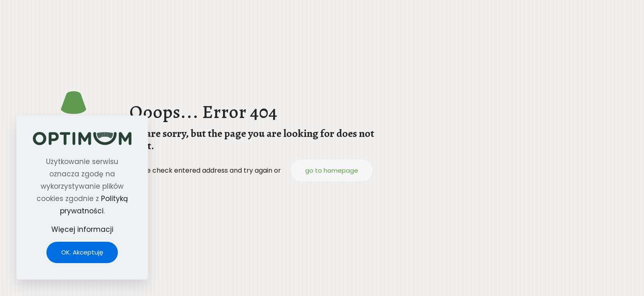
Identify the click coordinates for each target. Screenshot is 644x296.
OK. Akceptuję (82, 252)
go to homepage (332, 170)
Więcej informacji (82, 229)
